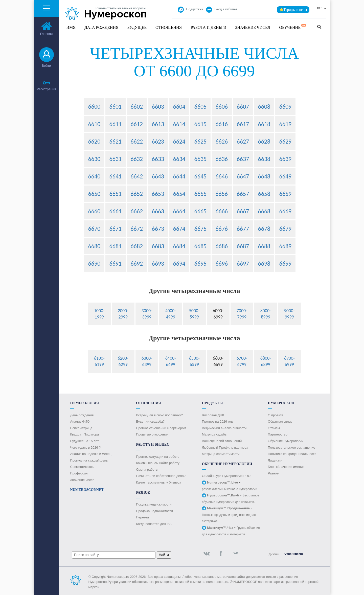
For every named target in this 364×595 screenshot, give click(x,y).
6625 (201, 141)
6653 (158, 194)
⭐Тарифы (293, 10)
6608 (264, 107)
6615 (201, 124)
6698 (264, 264)
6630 (94, 159)
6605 (201, 107)
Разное (273, 473)
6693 (158, 264)
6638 (264, 159)
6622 (137, 141)
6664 (179, 211)
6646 (222, 176)
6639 (286, 159)
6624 (179, 141)
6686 (222, 246)
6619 (286, 124)
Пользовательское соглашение (291, 448)
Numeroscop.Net (87, 490)
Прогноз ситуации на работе (158, 457)
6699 (286, 264)
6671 (116, 229)
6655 (201, 194)
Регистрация (47, 89)
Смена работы (147, 470)
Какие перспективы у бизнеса (159, 482)
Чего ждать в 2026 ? (86, 448)
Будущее (137, 27)
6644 (179, 176)
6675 (201, 229)
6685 (201, 246)
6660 (94, 211)
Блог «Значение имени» (286, 467)
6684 (179, 246)
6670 (94, 229)
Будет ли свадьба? (150, 421)
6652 (137, 194)
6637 (243, 159)
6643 (158, 176)
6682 (137, 246)
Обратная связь (280, 421)
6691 (116, 264)
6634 (179, 159)
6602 (137, 107)
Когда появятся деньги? (154, 524)
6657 (243, 194)
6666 (222, 211)
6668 (264, 211)
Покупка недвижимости (154, 504)
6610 (94, 124)
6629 (286, 141)
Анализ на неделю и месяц (91, 454)
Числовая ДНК (213, 415)
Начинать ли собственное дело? (161, 476)
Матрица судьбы (215, 434)
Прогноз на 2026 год (217, 421)
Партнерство (278, 434)
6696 (222, 264)
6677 (243, 229)
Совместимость (82, 467)
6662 (137, 211)
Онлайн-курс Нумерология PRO (226, 476)
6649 (286, 176)
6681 (116, 246)
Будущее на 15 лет (85, 441)
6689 (286, 246)
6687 (243, 246)
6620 (94, 141)
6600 (94, 107)
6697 (243, 264)
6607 (243, 107)
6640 (94, 176)
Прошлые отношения (152, 434)
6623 (158, 141)
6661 (116, 211)
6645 (201, 176)
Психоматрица (81, 428)
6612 (137, 124)
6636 (222, 159)
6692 (137, 264)
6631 (116, 159)
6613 (158, 124)
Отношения (169, 27)
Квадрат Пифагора (85, 434)
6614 (179, 124)
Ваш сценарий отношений (222, 441)
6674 (179, 229)
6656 (222, 194)
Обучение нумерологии (286, 441)
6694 (179, 264)
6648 (264, 176)
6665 (201, 211)
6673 (158, 229)
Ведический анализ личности (224, 428)
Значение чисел (253, 27)
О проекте (275, 415)
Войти (46, 66)
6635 (201, 159)
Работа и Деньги (208, 27)
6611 (116, 124)
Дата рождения (101, 27)
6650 (94, 194)
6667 (243, 211)
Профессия (79, 473)
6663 (158, 211)
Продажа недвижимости (154, 511)
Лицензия (275, 460)
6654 (179, 194)
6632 (137, 159)
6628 (264, 141)
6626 (222, 141)
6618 (264, 124)
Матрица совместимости (221, 454)
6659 (286, 194)
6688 (264, 246)
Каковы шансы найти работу (158, 463)
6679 (286, 229)
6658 (264, 194)
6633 (158, 159)
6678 (264, 229)
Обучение (293, 27)
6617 (243, 124)
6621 (116, 141)
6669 (286, 211)
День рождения (82, 415)
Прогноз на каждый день (89, 460)
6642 (137, 176)
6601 (116, 107)
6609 (286, 107)
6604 (179, 107)
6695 (201, 264)
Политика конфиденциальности (292, 454)
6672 (137, 229)
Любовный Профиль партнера (225, 448)
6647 (243, 176)
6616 (222, 124)
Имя (71, 27)
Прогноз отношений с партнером (161, 428)
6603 (158, 107)
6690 (94, 264)
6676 (222, 229)
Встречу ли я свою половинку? (159, 415)
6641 (116, 176)
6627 (243, 141)
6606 (222, 107)
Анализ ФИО (80, 421)
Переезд (142, 517)
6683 (158, 246)
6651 (116, 194)
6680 (94, 246)
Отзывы (274, 428)
